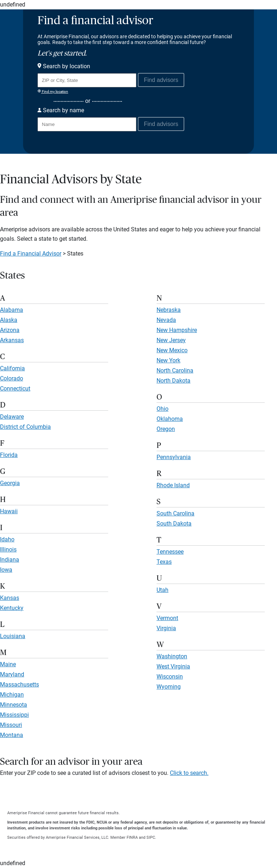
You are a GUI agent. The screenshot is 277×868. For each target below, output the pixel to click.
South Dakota (174, 524)
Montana (12, 735)
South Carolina (175, 513)
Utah (162, 590)
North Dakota (173, 381)
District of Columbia (25, 427)
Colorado (12, 378)
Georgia (10, 483)
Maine (8, 664)
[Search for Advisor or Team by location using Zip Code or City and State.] (87, 80)
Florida (9, 455)
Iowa (6, 570)
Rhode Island (173, 485)
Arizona (10, 330)
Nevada (166, 320)
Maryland (12, 674)
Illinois (8, 549)
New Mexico (172, 350)
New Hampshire (177, 330)
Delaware (12, 417)
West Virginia (173, 666)
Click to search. (189, 773)
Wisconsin (170, 677)
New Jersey (171, 340)
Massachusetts (19, 684)
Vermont (167, 618)
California (12, 368)
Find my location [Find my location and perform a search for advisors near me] (53, 91)
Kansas (10, 598)
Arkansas (12, 340)
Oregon (166, 429)
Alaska (9, 320)
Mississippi (14, 715)
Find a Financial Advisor (31, 254)
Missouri (11, 725)
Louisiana (13, 636)
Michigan (12, 695)
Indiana (10, 560)
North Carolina (175, 370)
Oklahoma (170, 419)
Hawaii (9, 511)
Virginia (166, 628)
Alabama (12, 310)
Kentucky (12, 608)
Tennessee (170, 552)
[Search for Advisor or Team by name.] (87, 124)
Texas (164, 562)
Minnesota (14, 705)
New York (168, 360)
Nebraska (169, 310)
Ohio (162, 409)
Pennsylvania (174, 457)
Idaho (7, 539)
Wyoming (169, 687)
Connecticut (15, 389)
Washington (172, 656)
